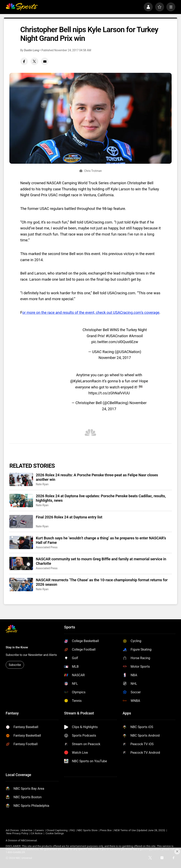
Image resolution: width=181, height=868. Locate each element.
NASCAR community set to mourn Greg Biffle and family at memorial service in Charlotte (101, 561)
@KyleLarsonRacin (86, 381)
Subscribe (15, 665)
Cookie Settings (55, 833)
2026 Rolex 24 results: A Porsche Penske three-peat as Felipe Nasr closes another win (97, 477)
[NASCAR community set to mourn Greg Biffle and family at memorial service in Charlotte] (21, 563)
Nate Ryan (42, 484)
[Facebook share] (24, 61)
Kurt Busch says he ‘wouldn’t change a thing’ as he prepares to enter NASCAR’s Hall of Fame (101, 540)
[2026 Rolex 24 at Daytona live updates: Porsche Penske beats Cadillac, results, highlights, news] (21, 500)
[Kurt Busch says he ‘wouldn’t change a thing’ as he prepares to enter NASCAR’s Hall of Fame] (21, 542)
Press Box (106, 830)
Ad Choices (12, 830)
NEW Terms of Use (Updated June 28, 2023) (140, 830)
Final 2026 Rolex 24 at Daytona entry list (69, 517)
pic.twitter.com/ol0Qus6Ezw (115, 342)
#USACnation (117, 336)
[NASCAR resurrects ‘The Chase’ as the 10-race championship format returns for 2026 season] (21, 584)
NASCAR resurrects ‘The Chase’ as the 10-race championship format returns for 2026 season (102, 582)
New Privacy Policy (17, 833)
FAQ (72, 830)
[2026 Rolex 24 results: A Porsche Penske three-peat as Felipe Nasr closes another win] (21, 479)
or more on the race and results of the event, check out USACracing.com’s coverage (91, 313)
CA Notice (37, 833)
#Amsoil (136, 336)
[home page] (22, 7)
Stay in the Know (17, 647)
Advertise (27, 830)
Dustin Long (31, 50)
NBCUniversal (29, 840)
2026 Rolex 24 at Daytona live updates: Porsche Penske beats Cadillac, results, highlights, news (101, 498)
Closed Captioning (57, 830)
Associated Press (47, 547)
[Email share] (45, 61)
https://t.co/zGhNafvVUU (109, 393)
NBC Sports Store (87, 830)
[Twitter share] (34, 61)
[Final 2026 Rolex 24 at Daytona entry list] (21, 522)
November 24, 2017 (115, 358)
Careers (39, 830)
